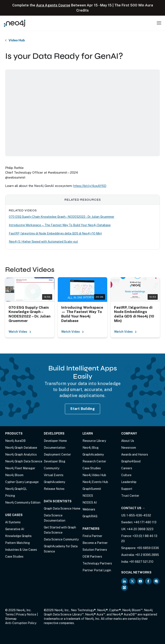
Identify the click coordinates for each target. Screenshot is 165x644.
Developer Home (55, 441)
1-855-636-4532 (139, 515)
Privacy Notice (26, 614)
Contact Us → (133, 508)
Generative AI (15, 529)
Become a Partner (95, 543)
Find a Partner (92, 536)
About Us (128, 441)
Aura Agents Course (53, 5)
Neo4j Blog (91, 448)
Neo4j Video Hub (94, 475)
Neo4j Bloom (14, 475)
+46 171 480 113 (145, 522)
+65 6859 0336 (148, 548)
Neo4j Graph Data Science (24, 461)
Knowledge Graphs (18, 536)
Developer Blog (55, 461)
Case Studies (14, 557)
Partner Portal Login (97, 570)
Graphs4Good (131, 461)
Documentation (55, 448)
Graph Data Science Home (62, 509)
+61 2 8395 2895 (147, 555)
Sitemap (11, 619)
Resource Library (94, 441)
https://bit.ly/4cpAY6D (90, 186)
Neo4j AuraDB (15, 441)
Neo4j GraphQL (16, 489)
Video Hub (17, 40)
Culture (126, 475)
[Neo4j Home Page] (15, 23)
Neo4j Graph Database (21, 448)
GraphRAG (90, 516)
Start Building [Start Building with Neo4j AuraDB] (82, 409)
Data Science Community (61, 539)
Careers (127, 468)
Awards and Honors (135, 454)
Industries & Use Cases (21, 550)
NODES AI (90, 503)
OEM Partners (92, 557)
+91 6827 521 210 (141, 562)
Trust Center (130, 496)
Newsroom (129, 448)
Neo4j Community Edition (23, 503)
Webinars (89, 509)
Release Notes (54, 489)
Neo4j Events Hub (95, 482)
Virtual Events (54, 475)
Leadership (129, 482)
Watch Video (20, 332)
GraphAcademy (54, 482)
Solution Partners (95, 550)
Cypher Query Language (22, 482)
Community (52, 468)
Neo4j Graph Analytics (21, 454)
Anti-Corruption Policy (21, 623)
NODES (88, 496)
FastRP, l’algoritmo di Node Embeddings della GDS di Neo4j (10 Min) (55, 233)
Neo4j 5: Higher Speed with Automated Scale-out (43, 242)
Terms (9, 614)
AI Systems (13, 522)
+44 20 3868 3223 (140, 529)
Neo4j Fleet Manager (20, 468)
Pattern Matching (18, 543)
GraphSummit (92, 489)
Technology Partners (97, 563)
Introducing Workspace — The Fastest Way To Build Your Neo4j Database (60, 225)
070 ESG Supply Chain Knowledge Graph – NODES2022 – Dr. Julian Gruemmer (62, 217)
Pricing (10, 496)
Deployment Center (57, 454)
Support (127, 489)
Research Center (94, 461)
